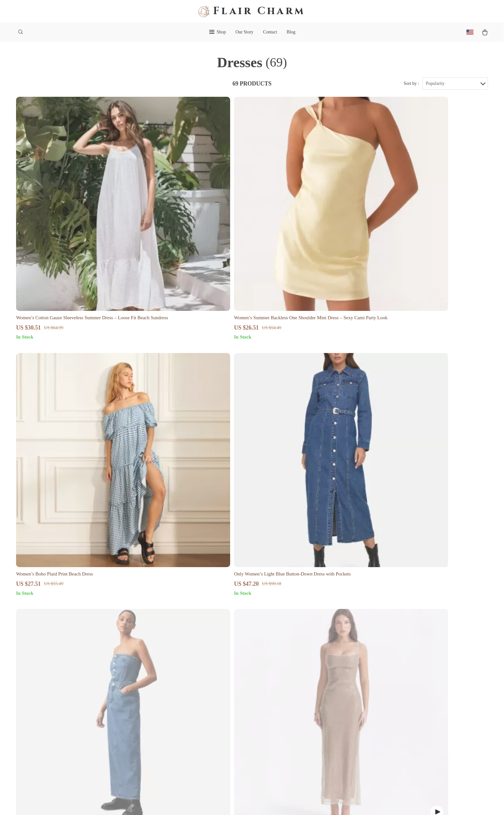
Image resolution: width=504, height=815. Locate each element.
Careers (190, 681)
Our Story (245, 32)
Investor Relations (201, 724)
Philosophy (194, 755)
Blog (291, 32)
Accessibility (243, 802)
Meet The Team (198, 670)
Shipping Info (293, 670)
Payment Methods (297, 702)
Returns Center (294, 692)
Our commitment (392, 697)
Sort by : (411, 87)
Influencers (194, 702)
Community (194, 766)
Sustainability (196, 745)
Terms (210, 802)
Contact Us (291, 660)
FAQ (284, 681)
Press (188, 692)
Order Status (292, 713)
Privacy (222, 802)
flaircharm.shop (391, 660)
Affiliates (192, 713)
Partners (190, 734)
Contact (270, 32)
